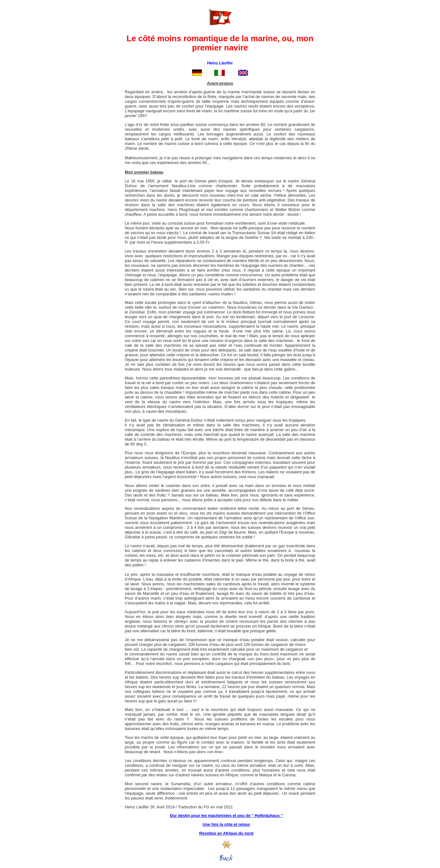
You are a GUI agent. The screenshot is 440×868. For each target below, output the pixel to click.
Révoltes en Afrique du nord (227, 833)
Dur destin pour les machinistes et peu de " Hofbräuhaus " (226, 815)
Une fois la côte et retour (226, 824)
